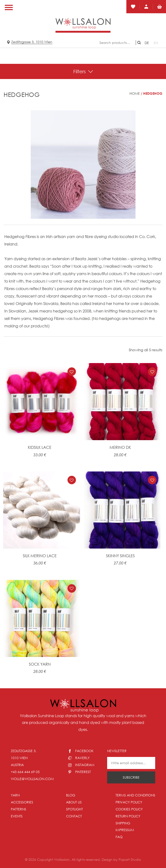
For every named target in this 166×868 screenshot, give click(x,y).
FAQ (119, 837)
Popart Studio (130, 859)
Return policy (128, 816)
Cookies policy (129, 809)
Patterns (18, 809)
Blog (71, 795)
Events (17, 816)
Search (139, 43)
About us (74, 802)
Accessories (22, 802)
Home (135, 93)
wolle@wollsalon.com (32, 779)
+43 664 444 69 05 (25, 772)
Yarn (15, 795)
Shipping (123, 823)
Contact (74, 816)
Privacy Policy (129, 802)
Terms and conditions (135, 795)
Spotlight (74, 809)
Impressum (125, 830)
